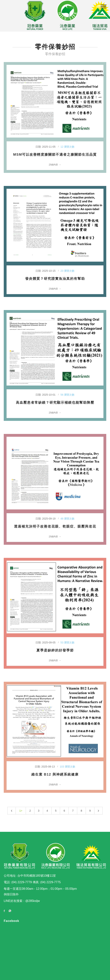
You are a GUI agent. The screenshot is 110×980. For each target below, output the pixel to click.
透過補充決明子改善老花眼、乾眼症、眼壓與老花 (55, 526)
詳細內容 (53, 165)
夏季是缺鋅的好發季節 (55, 650)
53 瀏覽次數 (68, 642)
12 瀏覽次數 (68, 147)
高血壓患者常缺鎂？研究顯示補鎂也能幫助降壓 (55, 403)
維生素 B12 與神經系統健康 (55, 774)
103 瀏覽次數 (68, 767)
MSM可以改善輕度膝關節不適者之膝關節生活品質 (55, 155)
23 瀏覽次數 (68, 271)
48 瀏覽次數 (68, 519)
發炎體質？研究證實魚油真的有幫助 (55, 279)
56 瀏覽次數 (68, 395)
